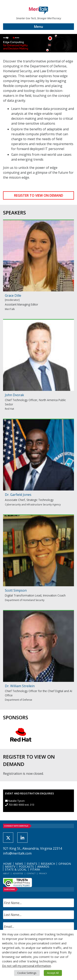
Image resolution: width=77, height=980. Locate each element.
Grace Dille (13, 295)
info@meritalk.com (17, 853)
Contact (31, 873)
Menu (38, 27)
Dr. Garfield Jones (18, 495)
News (19, 864)
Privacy (43, 873)
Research (48, 864)
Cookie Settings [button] (27, 973)
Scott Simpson (16, 590)
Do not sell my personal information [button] (26, 966)
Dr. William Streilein (20, 686)
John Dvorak (14, 395)
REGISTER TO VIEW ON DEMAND (39, 195)
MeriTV (10, 867)
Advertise (18, 873)
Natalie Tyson (16, 801)
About (6, 873)
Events (32, 864)
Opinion (65, 864)
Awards (43, 867)
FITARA (35, 869)
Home (7, 864)
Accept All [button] (53, 973)
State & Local (16, 869)
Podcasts (26, 867)
